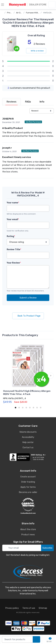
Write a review (36, 51)
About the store (28, 529)
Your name (13, 203)
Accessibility (28, 437)
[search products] (36, 639)
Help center (28, 442)
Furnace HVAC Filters (36, 13)
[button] (51, 376)
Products (11, 13)
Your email (13, 219)
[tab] (11, 102)
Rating (11, 236)
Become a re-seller (28, 492)
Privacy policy (12, 608)
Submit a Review (28, 298)
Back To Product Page (28, 316)
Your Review (14, 263)
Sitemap (43, 608)
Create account (28, 477)
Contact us (28, 448)
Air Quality (21, 13)
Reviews (11, 102)
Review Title (14, 249)
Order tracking (28, 482)
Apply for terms (28, 487)
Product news (28, 535)
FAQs (28, 102)
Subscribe (47, 548)
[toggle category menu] (3, 5)
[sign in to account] (52, 5)
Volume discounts (28, 432)
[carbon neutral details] (28, 506)
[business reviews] (28, 457)
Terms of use (29, 608)
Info (42, 102)
